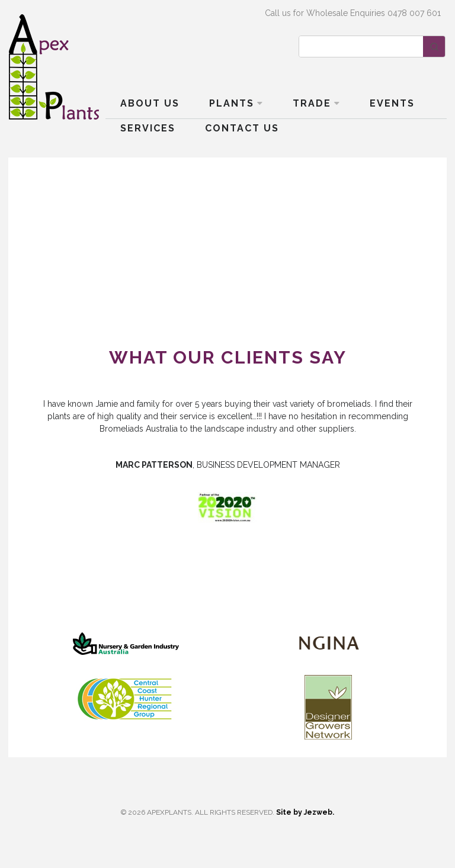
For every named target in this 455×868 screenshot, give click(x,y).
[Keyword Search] (361, 46)
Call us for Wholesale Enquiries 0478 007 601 (353, 13)
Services (148, 128)
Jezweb (318, 812)
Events (392, 103)
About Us (150, 103)
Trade (312, 103)
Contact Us (242, 128)
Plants (232, 103)
